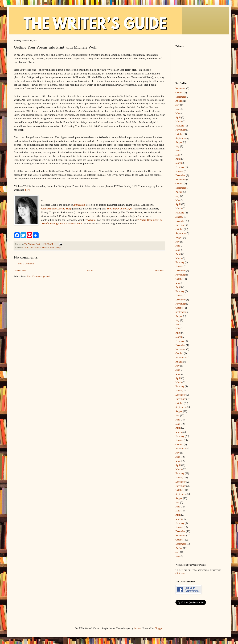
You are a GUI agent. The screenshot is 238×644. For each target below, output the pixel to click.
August (179, 101)
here (27, 190)
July (177, 105)
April (178, 118)
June (178, 109)
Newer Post (20, 271)
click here (180, 573)
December (180, 175)
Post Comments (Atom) (39, 277)
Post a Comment (26, 264)
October (179, 93)
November (181, 88)
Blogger (158, 628)
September (181, 97)
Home (90, 271)
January (179, 171)
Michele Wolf (48, 248)
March (179, 122)
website (91, 220)
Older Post (159, 271)
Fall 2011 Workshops (32, 248)
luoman (138, 628)
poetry (58, 248)
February (180, 126)
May (178, 113)
